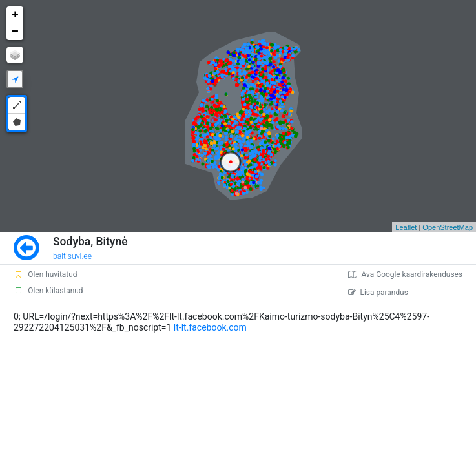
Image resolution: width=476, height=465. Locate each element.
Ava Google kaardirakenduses (405, 274)
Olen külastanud (48, 291)
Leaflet (406, 227)
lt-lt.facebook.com (210, 327)
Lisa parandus (378, 293)
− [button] (15, 32)
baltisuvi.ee (72, 256)
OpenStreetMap (448, 227)
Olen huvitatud (45, 274)
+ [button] (15, 15)
